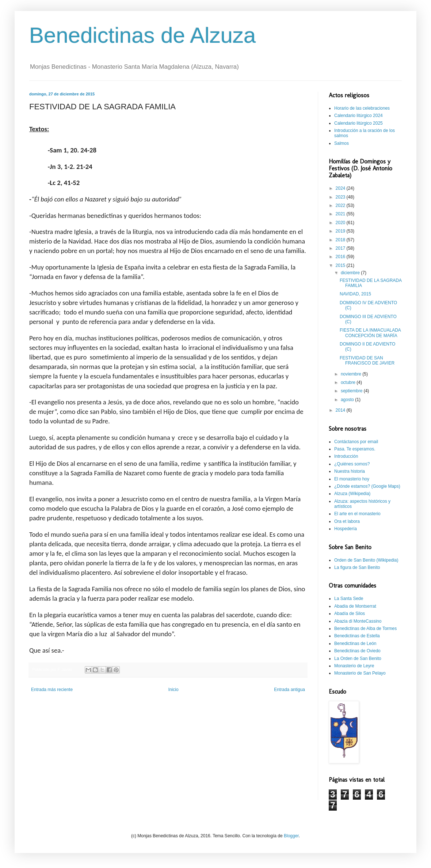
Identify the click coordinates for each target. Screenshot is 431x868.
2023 (341, 197)
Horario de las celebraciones (362, 108)
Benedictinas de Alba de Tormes (365, 629)
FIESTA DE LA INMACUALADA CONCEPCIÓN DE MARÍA (370, 333)
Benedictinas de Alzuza (142, 35)
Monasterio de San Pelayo (360, 673)
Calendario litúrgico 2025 (358, 123)
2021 (341, 214)
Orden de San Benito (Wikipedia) (366, 560)
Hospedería (346, 529)
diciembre (351, 273)
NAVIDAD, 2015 (355, 294)
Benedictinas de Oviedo (357, 651)
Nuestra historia (350, 471)
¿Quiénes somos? (352, 464)
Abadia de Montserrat (355, 606)
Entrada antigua (289, 690)
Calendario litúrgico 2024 (358, 116)
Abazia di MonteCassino (358, 621)
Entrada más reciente (52, 690)
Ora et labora (347, 521)
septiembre (352, 391)
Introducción (346, 456)
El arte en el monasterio (357, 514)
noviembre (352, 374)
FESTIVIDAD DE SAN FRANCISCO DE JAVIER (367, 361)
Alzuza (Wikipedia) (352, 494)
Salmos (342, 143)
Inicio (173, 690)
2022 (341, 205)
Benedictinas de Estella (357, 636)
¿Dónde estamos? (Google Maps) (367, 486)
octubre (349, 382)
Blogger (291, 836)
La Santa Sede (349, 599)
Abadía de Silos (350, 614)
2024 (341, 188)
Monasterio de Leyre (354, 666)
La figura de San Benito (357, 567)
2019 (341, 231)
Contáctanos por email (356, 442)
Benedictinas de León (355, 644)
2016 (341, 257)
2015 (341, 265)
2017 (341, 248)
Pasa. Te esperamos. (355, 449)
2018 (341, 240)
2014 (341, 410)
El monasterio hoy (352, 479)
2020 (341, 223)
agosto (348, 400)
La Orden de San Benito (358, 658)
